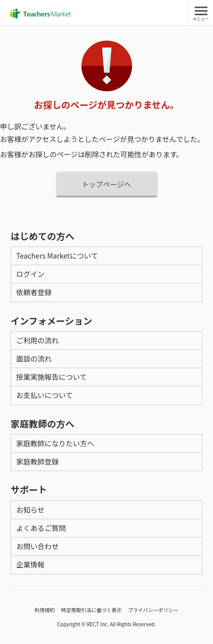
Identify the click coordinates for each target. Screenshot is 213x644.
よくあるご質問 (41, 528)
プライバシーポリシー (153, 610)
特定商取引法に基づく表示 (92, 610)
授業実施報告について (52, 377)
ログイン (30, 274)
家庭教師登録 (37, 461)
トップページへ (107, 184)
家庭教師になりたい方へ (55, 443)
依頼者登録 (34, 292)
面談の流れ (34, 359)
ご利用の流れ (37, 340)
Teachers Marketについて (57, 256)
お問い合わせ (37, 546)
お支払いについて (45, 395)
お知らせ (30, 510)
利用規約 (45, 610)
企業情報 (30, 564)
